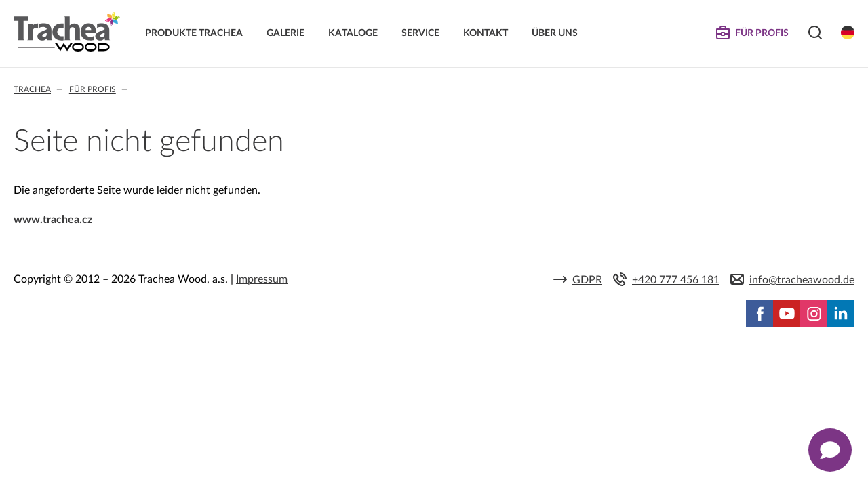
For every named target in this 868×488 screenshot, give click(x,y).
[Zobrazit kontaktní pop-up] (830, 450)
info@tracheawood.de (802, 280)
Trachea (32, 89)
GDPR (587, 280)
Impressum (262, 279)
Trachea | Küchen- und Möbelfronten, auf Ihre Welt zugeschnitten (67, 32)
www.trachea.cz (53, 220)
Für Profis (93, 89)
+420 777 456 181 (676, 280)
